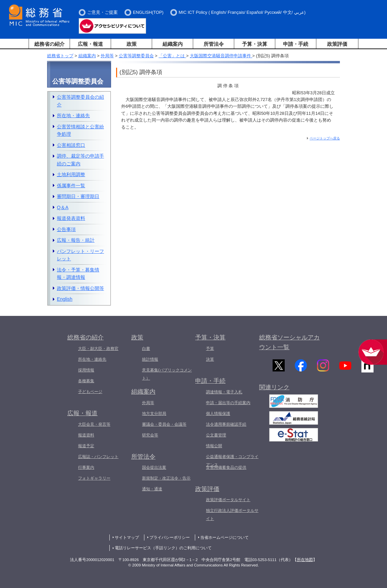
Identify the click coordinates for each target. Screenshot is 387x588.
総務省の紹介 (49, 44)
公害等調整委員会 (136, 56)
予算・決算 (255, 44)
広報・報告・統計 (76, 240)
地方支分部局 (154, 414)
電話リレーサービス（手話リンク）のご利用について (163, 548)
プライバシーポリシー (170, 537)
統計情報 (150, 359)
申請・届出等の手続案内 (228, 403)
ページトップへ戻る (325, 138)
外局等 (107, 56)
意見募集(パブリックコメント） (167, 374)
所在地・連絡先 (73, 116)
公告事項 (66, 229)
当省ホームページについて (224, 537)
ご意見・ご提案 (102, 12)
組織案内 (173, 44)
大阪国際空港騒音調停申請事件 (221, 56)
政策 (132, 44)
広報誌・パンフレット (98, 457)
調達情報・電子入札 (224, 392)
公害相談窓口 (71, 145)
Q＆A (63, 207)
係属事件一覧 (71, 186)
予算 (210, 349)
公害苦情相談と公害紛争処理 (80, 130)
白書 (146, 349)
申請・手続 (296, 44)
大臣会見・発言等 (94, 424)
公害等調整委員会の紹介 (80, 101)
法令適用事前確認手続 (226, 424)
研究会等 (150, 435)
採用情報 (86, 370)
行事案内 (86, 467)
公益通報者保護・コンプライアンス (232, 461)
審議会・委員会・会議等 (164, 424)
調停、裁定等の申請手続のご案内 (80, 160)
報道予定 (86, 446)
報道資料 (86, 435)
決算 (210, 359)
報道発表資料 (71, 218)
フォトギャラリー (94, 478)
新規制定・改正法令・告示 (166, 478)
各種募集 (86, 381)
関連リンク (274, 390)
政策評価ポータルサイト (228, 500)
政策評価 (337, 44)
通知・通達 (152, 489)
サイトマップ (127, 537)
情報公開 (214, 446)
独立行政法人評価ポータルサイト (232, 515)
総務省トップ (60, 56)
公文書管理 (216, 435)
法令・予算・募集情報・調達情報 (78, 274)
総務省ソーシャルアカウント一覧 (289, 342)
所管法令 (214, 44)
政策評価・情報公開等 (80, 288)
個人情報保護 (218, 414)
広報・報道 (90, 44)
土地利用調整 (71, 174)
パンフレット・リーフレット (80, 255)
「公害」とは (172, 56)
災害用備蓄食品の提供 (226, 467)
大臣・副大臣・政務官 (98, 349)
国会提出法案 (154, 467)
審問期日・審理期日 (78, 196)
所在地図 (305, 560)
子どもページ (90, 392)
